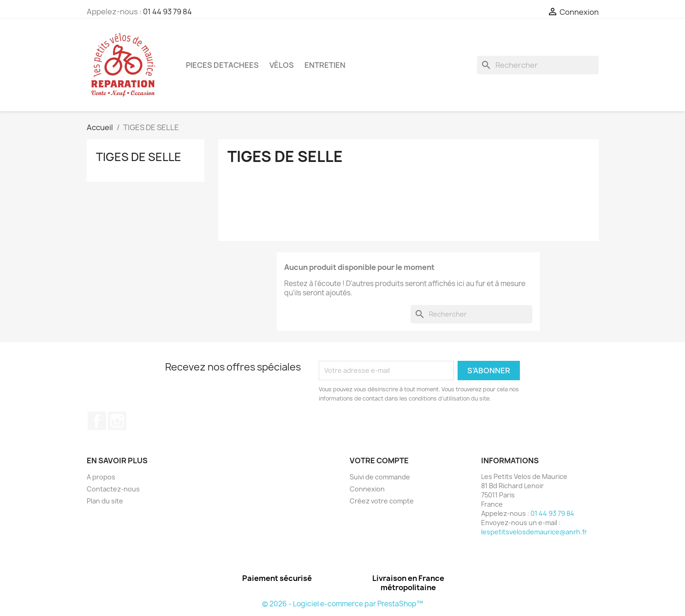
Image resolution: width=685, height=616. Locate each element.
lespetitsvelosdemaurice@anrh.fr (534, 532)
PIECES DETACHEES (222, 65)
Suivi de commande (380, 477)
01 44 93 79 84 (167, 12)
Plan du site (105, 501)
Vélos (282, 65)
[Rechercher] (538, 65)
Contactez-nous (113, 489)
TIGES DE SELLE (139, 157)
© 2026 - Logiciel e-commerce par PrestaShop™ (342, 604)
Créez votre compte (382, 501)
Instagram (117, 421)
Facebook (97, 421)
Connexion (367, 489)
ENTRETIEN (325, 65)
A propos (101, 477)
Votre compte (379, 461)
